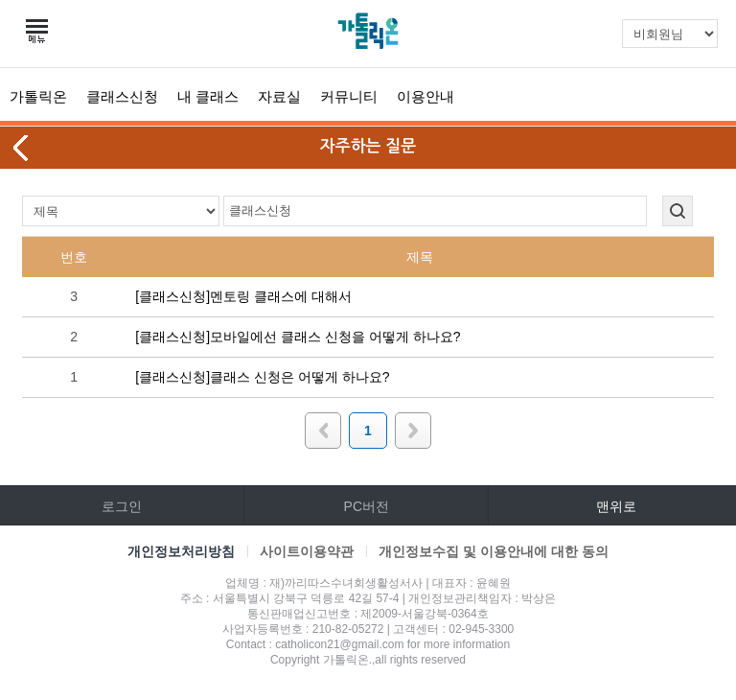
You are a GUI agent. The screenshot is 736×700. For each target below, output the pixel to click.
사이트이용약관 (307, 551)
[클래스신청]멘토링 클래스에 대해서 (243, 296)
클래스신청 (122, 96)
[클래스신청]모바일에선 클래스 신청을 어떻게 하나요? (298, 337)
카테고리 (38, 32)
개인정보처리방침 (181, 551)
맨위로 (616, 506)
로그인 (122, 506)
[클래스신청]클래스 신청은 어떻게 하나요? (262, 377)
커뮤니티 (349, 96)
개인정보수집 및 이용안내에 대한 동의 (494, 551)
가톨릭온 (38, 96)
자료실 (279, 96)
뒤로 (22, 148)
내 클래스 (208, 96)
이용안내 (425, 96)
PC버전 (367, 506)
